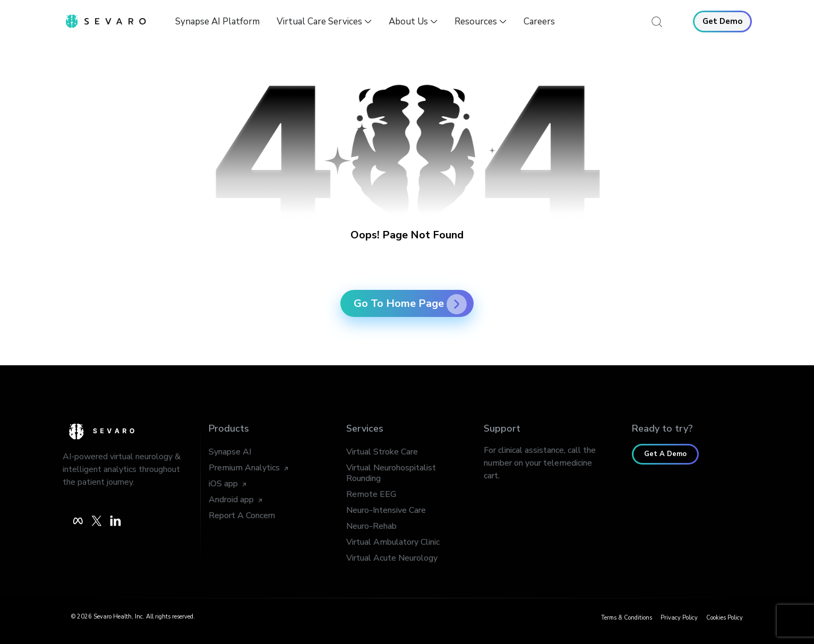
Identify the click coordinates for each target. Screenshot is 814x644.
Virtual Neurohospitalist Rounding (391, 473)
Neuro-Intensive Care (386, 510)
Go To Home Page (410, 303)
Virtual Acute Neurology (392, 558)
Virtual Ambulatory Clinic (393, 542)
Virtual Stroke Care (382, 452)
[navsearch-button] (657, 21)
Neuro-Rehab (371, 526)
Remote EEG (371, 494)
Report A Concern (242, 516)
